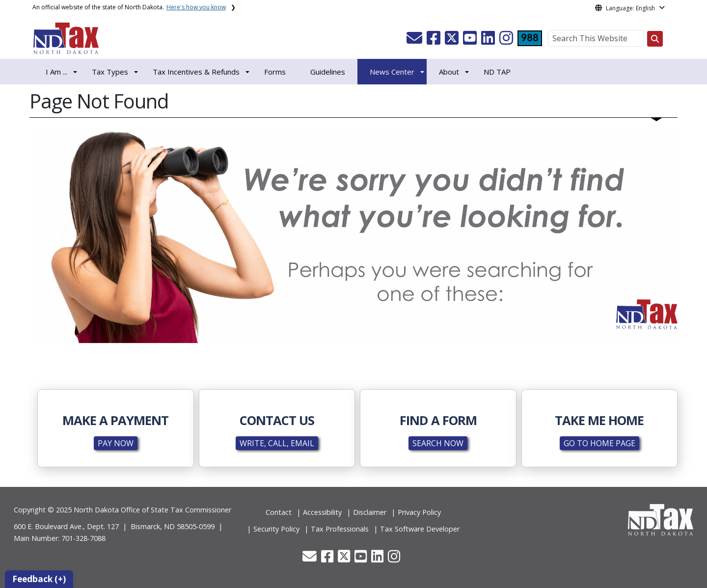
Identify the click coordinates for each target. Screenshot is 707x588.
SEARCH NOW (438, 443)
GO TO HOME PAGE (599, 443)
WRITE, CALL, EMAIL (277, 443)
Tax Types (110, 72)
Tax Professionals (340, 529)
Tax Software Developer (420, 529)
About (449, 72)
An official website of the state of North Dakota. (129, 7)
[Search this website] (655, 39)
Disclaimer (370, 512)
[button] (415, 41)
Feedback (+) (39, 579)
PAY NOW (116, 443)
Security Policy (276, 529)
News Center (392, 72)
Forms (275, 72)
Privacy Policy (419, 512)
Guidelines (328, 72)
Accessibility (322, 512)
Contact (279, 512)
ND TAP (497, 72)
